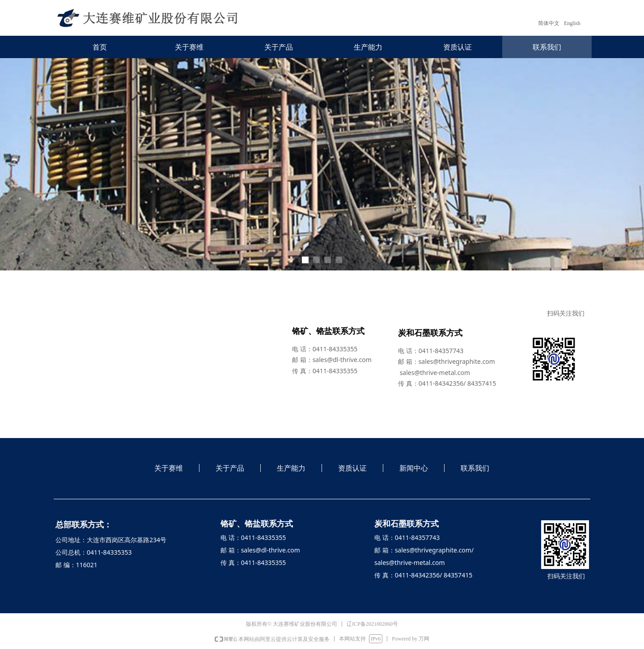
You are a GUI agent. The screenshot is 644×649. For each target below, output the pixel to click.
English (572, 23)
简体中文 (549, 23)
